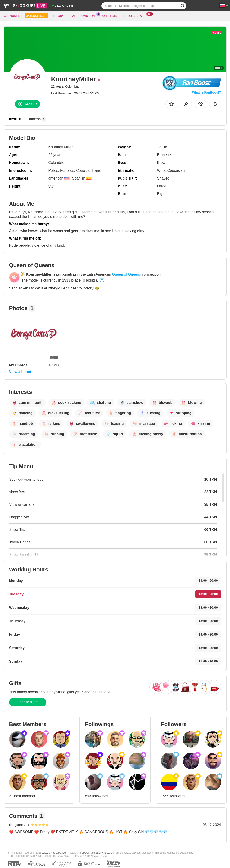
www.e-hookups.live (54, 853)
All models (13, 16)
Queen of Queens (127, 274)
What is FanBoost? (207, 92)
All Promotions (85, 16)
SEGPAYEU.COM (105, 853)
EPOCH (86, 853)
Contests (110, 16)
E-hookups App (135, 16)
